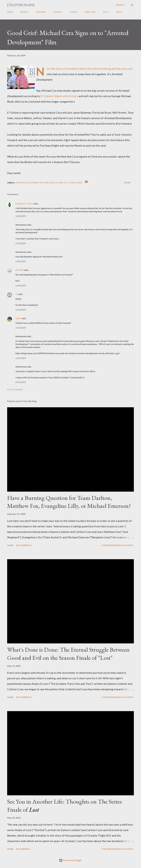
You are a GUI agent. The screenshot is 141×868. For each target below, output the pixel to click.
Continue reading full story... (118, 545)
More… (120, 12)
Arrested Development (27, 183)
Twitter (74, 12)
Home (10, 12)
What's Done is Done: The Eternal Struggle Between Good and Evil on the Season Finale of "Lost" (68, 654)
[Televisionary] (21, 5)
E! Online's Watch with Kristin (59, 96)
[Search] (120, 5)
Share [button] (127, 183)
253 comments (24, 545)
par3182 (19, 270)
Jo (17, 294)
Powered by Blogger (70, 860)
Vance (18, 318)
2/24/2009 (21, 216)
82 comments (23, 849)
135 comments (24, 697)
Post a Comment (15, 389)
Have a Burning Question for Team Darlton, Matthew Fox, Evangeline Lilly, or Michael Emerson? (69, 502)
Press (106, 12)
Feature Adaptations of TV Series (58, 183)
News (79, 183)
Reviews (24, 12)
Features (58, 12)
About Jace (90, 12)
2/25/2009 (21, 358)
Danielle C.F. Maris (24, 204)
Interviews (41, 12)
